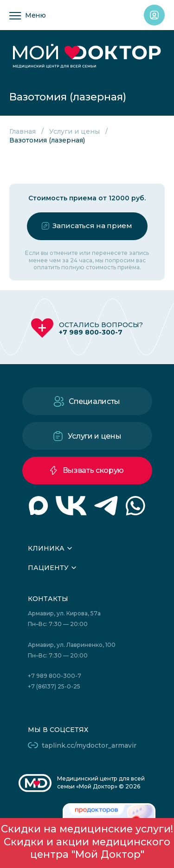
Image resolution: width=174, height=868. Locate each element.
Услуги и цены (74, 131)
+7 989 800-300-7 (91, 332)
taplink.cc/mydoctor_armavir (89, 745)
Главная (23, 131)
